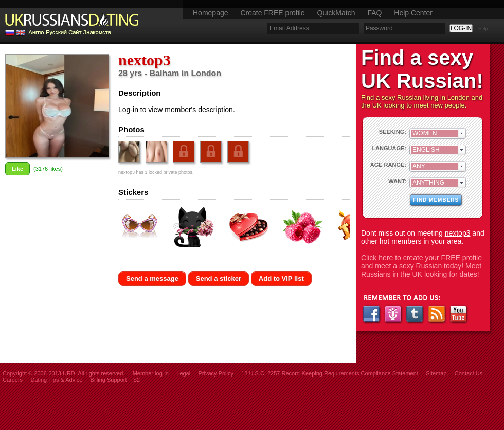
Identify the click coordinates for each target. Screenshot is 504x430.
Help (483, 29)
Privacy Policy (215, 373)
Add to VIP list (281, 279)
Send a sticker (219, 279)
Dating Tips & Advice (56, 380)
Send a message (152, 279)
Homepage (211, 13)
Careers (13, 380)
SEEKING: (393, 132)
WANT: (397, 181)
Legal (183, 373)
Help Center (413, 13)
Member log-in (151, 373)
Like (17, 169)
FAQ (374, 13)
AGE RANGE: (388, 165)
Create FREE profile (272, 13)
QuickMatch (336, 13)
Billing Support (109, 380)
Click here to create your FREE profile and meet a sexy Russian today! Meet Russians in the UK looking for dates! (421, 266)
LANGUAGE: (389, 148)
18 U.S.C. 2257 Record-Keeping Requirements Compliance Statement (330, 373)
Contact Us (469, 373)
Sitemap (436, 373)
